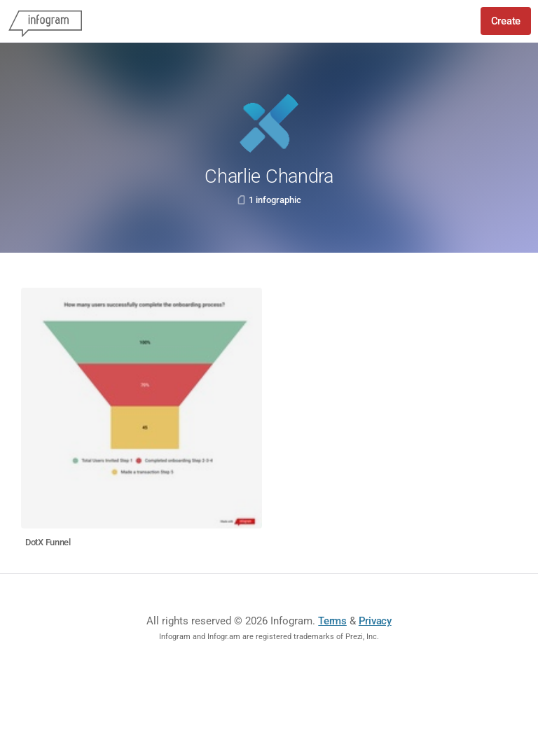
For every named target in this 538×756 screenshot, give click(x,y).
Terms (332, 621)
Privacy (375, 621)
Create (506, 21)
